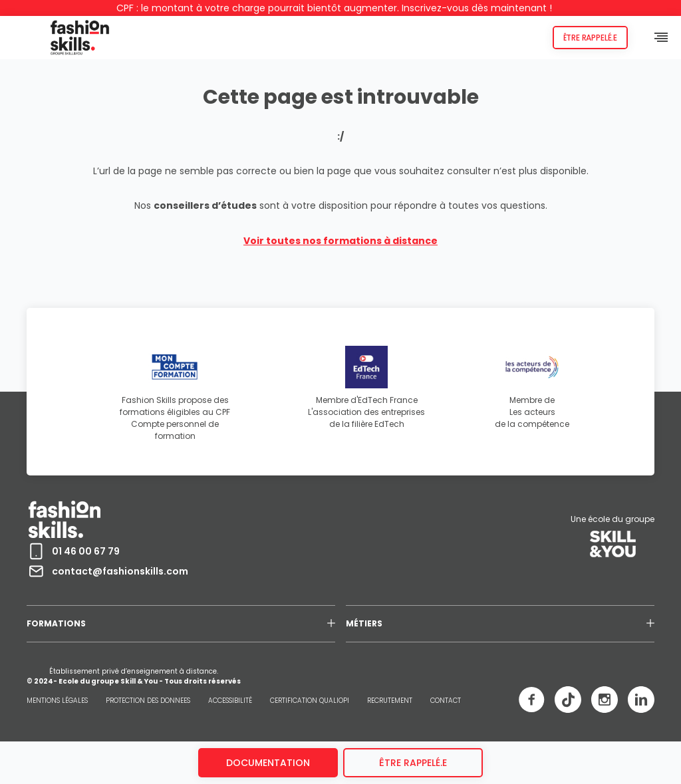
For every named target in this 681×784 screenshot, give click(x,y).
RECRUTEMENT (390, 701)
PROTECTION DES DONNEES (148, 701)
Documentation (268, 763)
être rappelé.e (413, 763)
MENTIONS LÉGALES (57, 701)
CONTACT (446, 701)
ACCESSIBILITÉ (230, 701)
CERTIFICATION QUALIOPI (310, 701)
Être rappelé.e (590, 38)
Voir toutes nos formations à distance (340, 241)
